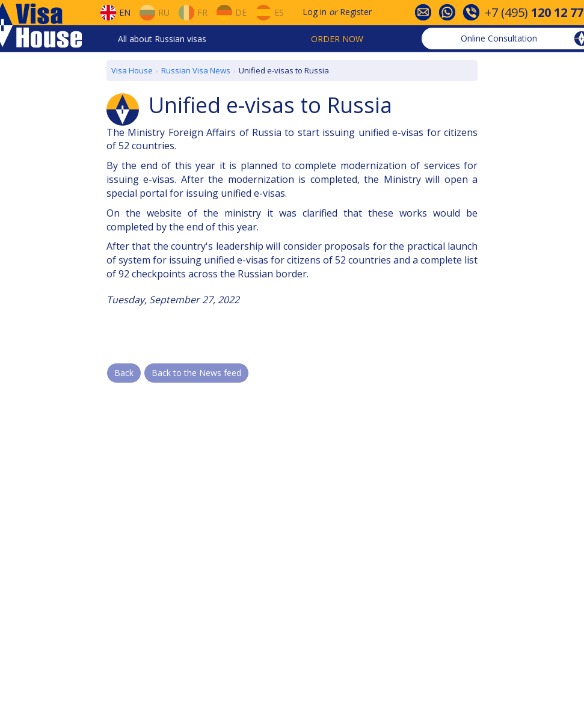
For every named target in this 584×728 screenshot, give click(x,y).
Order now (337, 39)
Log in (315, 12)
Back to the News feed (196, 373)
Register (356, 12)
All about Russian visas (162, 39)
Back (124, 373)
